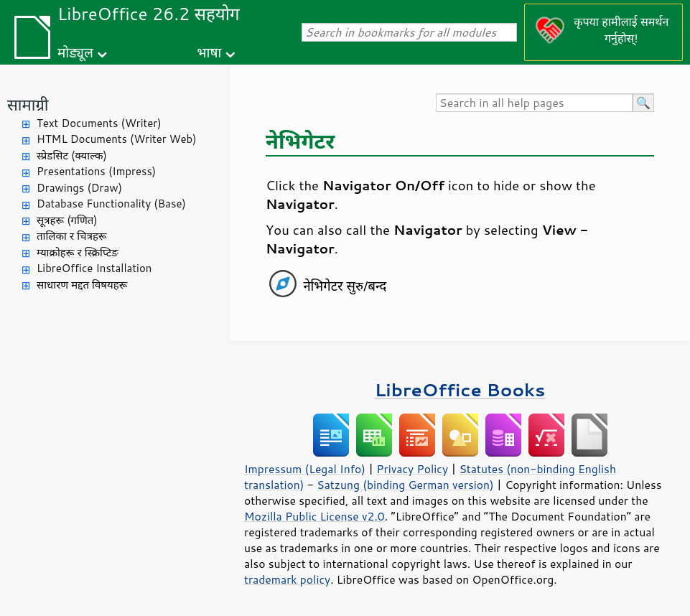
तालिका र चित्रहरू (72, 236)
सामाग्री (28, 104)
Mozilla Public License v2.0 (314, 516)
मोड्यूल (75, 52)
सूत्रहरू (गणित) (67, 220)
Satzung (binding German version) (405, 485)
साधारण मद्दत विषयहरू (82, 285)
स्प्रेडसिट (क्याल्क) (72, 155)
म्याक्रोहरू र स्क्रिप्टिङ (78, 252)
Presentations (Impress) (96, 171)
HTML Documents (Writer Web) (117, 139)
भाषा (209, 52)
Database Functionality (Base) (111, 204)
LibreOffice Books (460, 389)
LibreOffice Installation (94, 268)
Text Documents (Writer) (99, 123)
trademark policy (287, 579)
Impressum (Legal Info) (305, 469)
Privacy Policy (412, 469)
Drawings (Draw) (79, 188)
